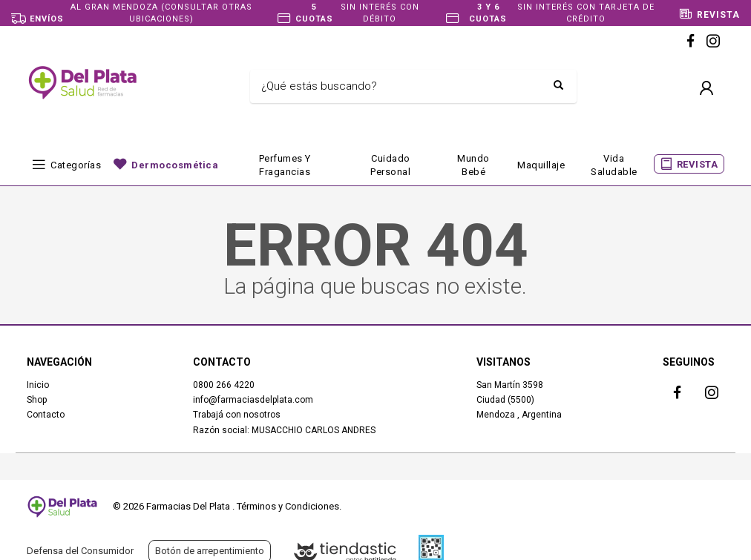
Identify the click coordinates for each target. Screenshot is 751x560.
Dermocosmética (175, 165)
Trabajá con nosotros (237, 415)
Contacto (46, 415)
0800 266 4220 (224, 385)
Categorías (76, 165)
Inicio (38, 385)
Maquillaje (541, 165)
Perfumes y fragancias (285, 165)
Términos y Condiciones (288, 506)
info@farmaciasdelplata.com (253, 400)
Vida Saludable (614, 165)
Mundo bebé (473, 165)
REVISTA (698, 164)
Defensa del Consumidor (80, 551)
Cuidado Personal (390, 165)
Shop (37, 400)
